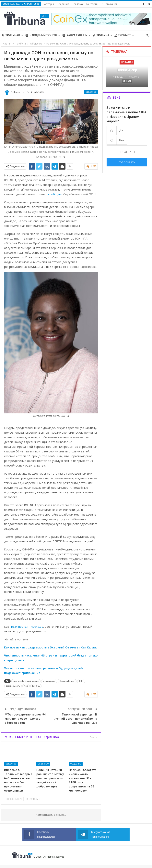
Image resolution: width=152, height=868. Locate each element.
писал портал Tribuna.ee (26, 626)
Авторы (49, 4)
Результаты (127, 152)
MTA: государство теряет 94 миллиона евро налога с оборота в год (25, 719)
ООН (81, 681)
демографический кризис (26, 681)
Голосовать (127, 162)
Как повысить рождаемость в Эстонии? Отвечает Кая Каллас (51, 647)
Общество (91, 92)
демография (49, 681)
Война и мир (127, 70)
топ (26, 686)
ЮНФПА (36, 686)
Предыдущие (14, 799)
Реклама (77, 4)
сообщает (55, 194)
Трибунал (11, 35)
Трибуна (101, 35)
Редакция (63, 4)
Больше (92, 4)
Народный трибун (41, 35)
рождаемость (13, 686)
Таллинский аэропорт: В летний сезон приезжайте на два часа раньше (76, 719)
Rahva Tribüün (75, 35)
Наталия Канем (67, 681)
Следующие (34, 799)
